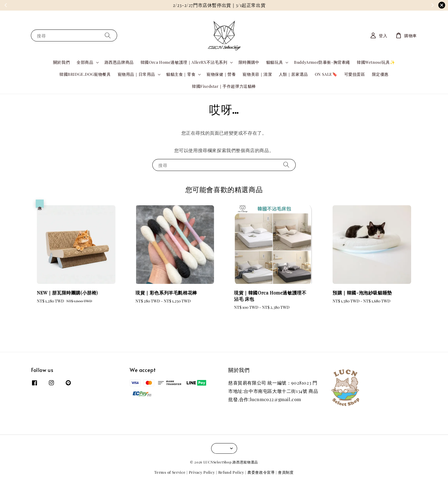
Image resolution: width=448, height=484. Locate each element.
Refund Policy (231, 472)
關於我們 (61, 62)
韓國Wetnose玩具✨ (376, 62)
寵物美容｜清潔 (257, 74)
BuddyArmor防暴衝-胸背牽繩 (322, 62)
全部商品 (85, 62)
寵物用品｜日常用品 (136, 74)
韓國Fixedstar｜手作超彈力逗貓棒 (224, 86)
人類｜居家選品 (293, 74)
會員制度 (286, 472)
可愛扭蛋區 (355, 74)
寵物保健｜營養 (221, 74)
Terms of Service (170, 472)
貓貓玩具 (275, 62)
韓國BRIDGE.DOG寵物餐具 (85, 74)
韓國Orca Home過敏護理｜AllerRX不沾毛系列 (184, 62)
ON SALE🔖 (326, 74)
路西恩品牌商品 (119, 62)
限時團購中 (249, 62)
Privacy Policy (202, 472)
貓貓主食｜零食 (181, 74)
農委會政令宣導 (261, 472)
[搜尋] (108, 35)
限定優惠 (380, 74)
